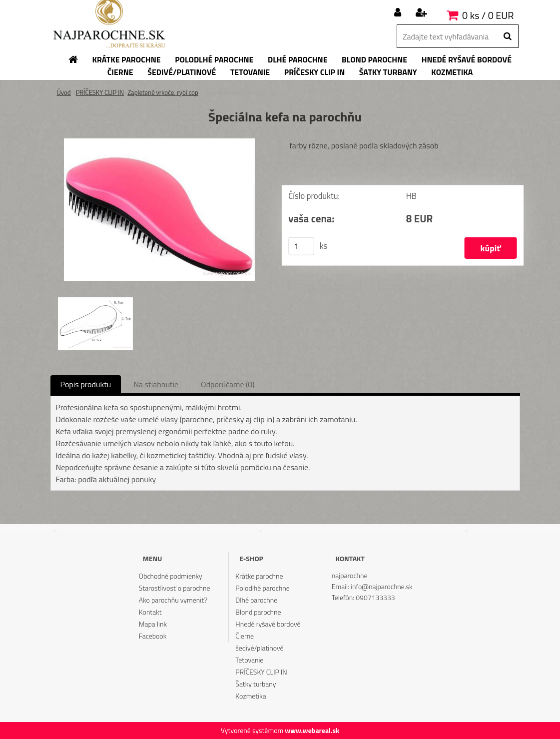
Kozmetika (251, 696)
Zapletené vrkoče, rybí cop (163, 92)
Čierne (245, 636)
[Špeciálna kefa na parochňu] (159, 142)
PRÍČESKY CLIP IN (100, 92)
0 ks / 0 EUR (488, 15)
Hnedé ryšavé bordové (268, 624)
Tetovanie (249, 660)
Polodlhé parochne (262, 588)
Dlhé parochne (256, 600)
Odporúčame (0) (228, 384)
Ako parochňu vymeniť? (173, 600)
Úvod (64, 92)
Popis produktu (86, 384)
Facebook (153, 636)
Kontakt (150, 612)
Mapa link (153, 624)
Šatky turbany (256, 684)
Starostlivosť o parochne (175, 588)
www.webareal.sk (312, 730)
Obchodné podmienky (171, 576)
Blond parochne (258, 612)
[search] (507, 36)
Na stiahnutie (156, 384)
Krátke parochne (259, 576)
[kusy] (301, 246)
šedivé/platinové (259, 648)
